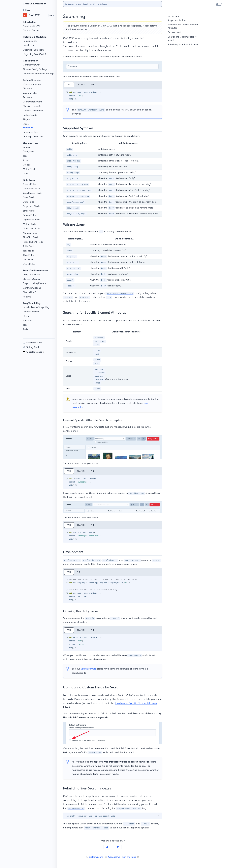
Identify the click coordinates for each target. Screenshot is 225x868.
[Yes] (107, 847)
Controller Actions (32, 288)
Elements (28, 89)
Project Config (30, 115)
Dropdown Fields (32, 206)
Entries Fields (30, 215)
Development (175, 32)
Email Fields (29, 211)
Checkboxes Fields (33, 193)
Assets (26, 160)
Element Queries (32, 279)
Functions (28, 321)
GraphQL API (30, 292)
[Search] (113, 4)
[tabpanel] (113, 95)
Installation (29, 45)
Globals (27, 165)
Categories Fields (32, 189)
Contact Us (112, 857)
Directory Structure (33, 84)
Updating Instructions (34, 50)
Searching (29, 128)
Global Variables (31, 312)
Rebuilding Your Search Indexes (184, 45)
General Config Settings (35, 69)
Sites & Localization (33, 106)
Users (26, 174)
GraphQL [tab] (82, 85)
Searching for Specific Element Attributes (184, 26)
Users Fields (29, 264)
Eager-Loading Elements (36, 283)
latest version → (88, 29)
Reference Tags (31, 132)
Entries (27, 147)
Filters (26, 316)
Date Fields (29, 202)
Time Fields (29, 255)
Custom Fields (30, 93)
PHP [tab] (94, 85)
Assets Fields (30, 184)
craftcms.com (93, 857)
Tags (25, 156)
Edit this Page (131, 857)
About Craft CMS (32, 26)
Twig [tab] (69, 85)
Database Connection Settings (39, 74)
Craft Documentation (35, 4)
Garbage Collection (33, 137)
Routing (27, 297)
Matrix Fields (30, 224)
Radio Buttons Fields (34, 242)
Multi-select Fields (32, 229)
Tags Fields (29, 251)
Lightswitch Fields (32, 220)
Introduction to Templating (36, 307)
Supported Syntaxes (178, 20)
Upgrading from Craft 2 (35, 54)
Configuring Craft (32, 65)
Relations (28, 97)
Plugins (27, 120)
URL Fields (29, 260)
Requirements (30, 41)
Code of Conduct (32, 31)
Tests (26, 329)
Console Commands (34, 111)
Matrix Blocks (30, 169)
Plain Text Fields (31, 237)
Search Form (90, 669)
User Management (33, 102)
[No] (118, 847)
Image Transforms (32, 275)
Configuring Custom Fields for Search (183, 38)
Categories (29, 151)
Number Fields (31, 233)
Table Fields (29, 246)
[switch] (219, 4)
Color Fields (29, 197)
